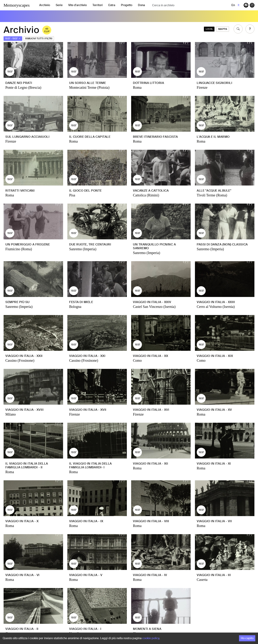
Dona (141, 5)
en (233, 5)
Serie (59, 5)
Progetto (127, 5)
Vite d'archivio (77, 5)
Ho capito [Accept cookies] (247, 638)
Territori (98, 5)
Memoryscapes (17, 5)
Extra (112, 5)
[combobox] (181, 5)
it (239, 5)
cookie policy (151, 638)
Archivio (45, 5)
